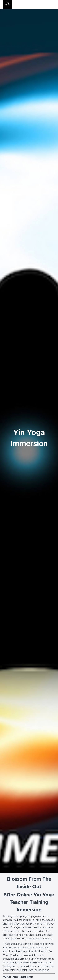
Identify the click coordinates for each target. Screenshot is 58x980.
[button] (53, 5)
